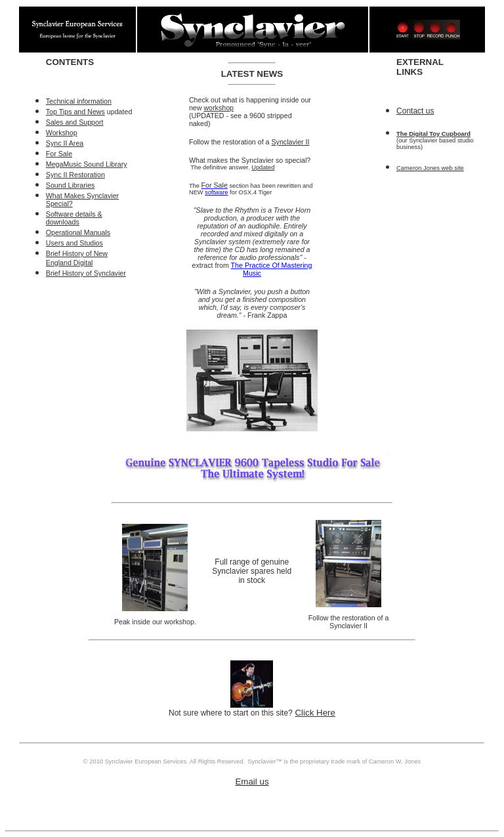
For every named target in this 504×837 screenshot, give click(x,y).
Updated (263, 167)
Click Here (315, 713)
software (216, 192)
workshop (219, 108)
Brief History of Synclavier (86, 273)
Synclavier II (290, 142)
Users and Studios (74, 243)
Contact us (415, 111)
